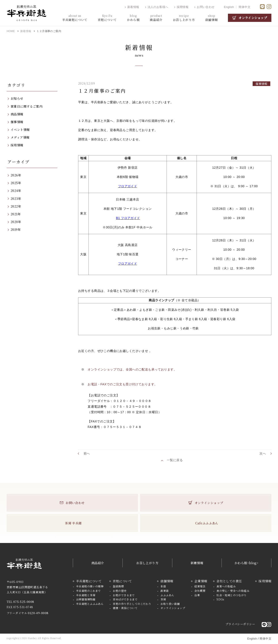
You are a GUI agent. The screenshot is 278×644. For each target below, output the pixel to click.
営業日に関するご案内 (26, 106)
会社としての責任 (229, 581)
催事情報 (17, 122)
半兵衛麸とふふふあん (90, 604)
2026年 (16, 175)
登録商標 (118, 586)
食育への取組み (226, 586)
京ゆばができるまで (125, 599)
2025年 (16, 183)
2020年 (16, 222)
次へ (263, 453)
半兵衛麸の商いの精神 (90, 586)
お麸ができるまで (124, 595)
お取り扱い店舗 (170, 604)
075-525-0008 (24, 602)
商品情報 (17, 114)
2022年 (16, 206)
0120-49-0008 (38, 613)
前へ (87, 453)
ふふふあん (167, 595)
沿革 (197, 595)
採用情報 (183, 7)
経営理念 (200, 586)
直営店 (164, 591)
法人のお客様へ (158, 7)
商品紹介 (98, 563)
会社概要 (200, 591)
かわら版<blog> (246, 563)
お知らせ (17, 98)
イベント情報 (20, 130)
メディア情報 (20, 137)
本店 (163, 586)
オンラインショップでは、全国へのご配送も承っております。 (132, 369)
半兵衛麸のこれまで (88, 591)
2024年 (16, 191)
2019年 (16, 229)
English (229, 7)
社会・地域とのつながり (232, 595)
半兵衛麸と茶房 (86, 595)
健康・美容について (125, 608)
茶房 (163, 599)
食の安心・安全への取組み (233, 591)
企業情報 (201, 581)
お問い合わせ (206, 7)
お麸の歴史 (120, 591)
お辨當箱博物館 (86, 599)
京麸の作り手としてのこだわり (132, 604)
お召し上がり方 (147, 563)
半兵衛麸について (89, 581)
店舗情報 (167, 581)
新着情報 (133, 7)
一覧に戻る (175, 460)
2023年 (16, 199)
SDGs (220, 599)
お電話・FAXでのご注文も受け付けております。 (122, 384)
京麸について (122, 581)
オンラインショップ (253, 18)
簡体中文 (244, 7)
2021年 (16, 214)
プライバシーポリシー (240, 624)
